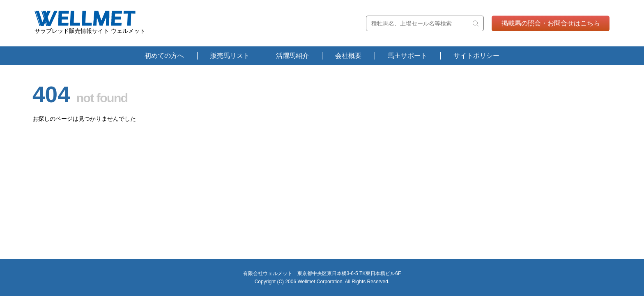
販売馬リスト (230, 56)
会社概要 (348, 56)
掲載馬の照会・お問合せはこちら (551, 23)
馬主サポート (407, 56)
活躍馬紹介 (292, 56)
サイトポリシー (476, 56)
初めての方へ (164, 56)
